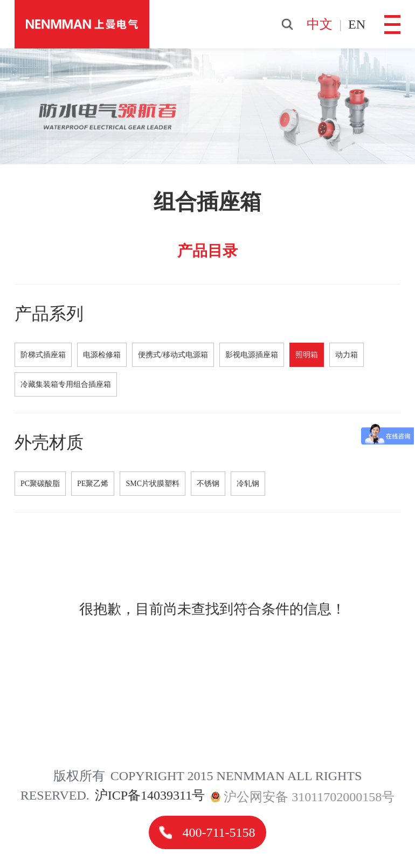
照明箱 (307, 355)
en (357, 24)
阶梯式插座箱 (43, 355)
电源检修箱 (102, 355)
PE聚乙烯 (93, 484)
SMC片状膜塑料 (153, 484)
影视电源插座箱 (252, 355)
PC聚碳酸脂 (40, 484)
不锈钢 (208, 484)
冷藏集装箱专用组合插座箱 (66, 384)
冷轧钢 (248, 484)
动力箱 (347, 355)
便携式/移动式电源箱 (173, 355)
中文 (320, 24)
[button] (143, 160)
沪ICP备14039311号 (150, 795)
